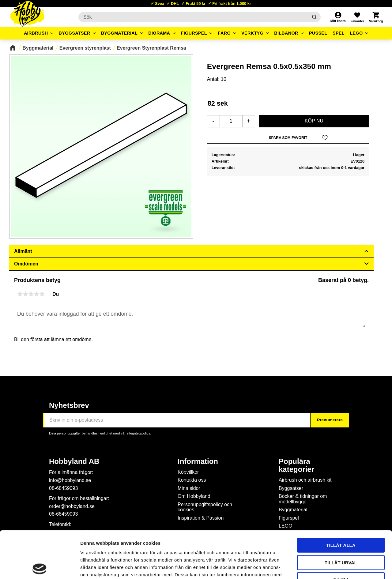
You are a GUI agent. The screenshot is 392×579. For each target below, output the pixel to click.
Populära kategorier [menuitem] (296, 465)
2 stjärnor (25, 294)
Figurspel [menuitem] (194, 33)
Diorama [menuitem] (159, 33)
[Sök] (314, 17)
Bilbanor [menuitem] (286, 33)
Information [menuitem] (198, 461)
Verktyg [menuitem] (252, 33)
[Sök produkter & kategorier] (193, 17)
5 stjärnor (42, 294)
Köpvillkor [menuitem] (188, 472)
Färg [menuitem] (224, 33)
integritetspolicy (138, 433)
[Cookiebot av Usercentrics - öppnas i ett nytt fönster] (40, 567)
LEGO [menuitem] (356, 33)
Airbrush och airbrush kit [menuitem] (305, 480)
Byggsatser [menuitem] (75, 33)
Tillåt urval (341, 515)
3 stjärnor (31, 294)
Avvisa (341, 533)
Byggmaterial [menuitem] (119, 33)
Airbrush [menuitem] (36, 33)
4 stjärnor (36, 294)
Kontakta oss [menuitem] (192, 480)
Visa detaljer (333, 567)
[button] (357, 17)
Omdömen (26, 264)
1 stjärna (20, 294)
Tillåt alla (341, 498)
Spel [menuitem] (339, 33)
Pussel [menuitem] (318, 33)
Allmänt (23, 251)
